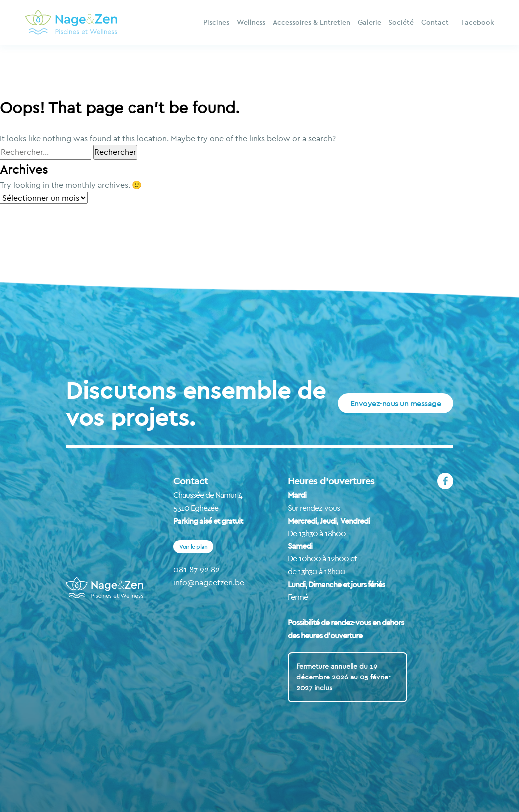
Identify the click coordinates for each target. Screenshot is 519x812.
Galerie (369, 22)
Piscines (216, 22)
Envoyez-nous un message (396, 403)
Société (401, 22)
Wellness (251, 22)
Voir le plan (193, 547)
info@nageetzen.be (209, 582)
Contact (435, 22)
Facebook (477, 22)
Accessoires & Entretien (312, 22)
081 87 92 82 (196, 569)
